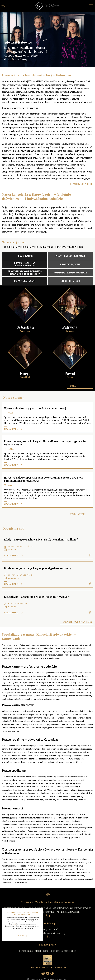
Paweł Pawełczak (18, 604)
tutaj (14, 924)
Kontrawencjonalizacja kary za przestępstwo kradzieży (38, 568)
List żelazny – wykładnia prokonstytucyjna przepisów (37, 597)
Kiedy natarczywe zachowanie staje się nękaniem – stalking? (41, 539)
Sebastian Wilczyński (20, 546)
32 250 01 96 (52, 929)
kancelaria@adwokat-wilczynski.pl (48, 933)
